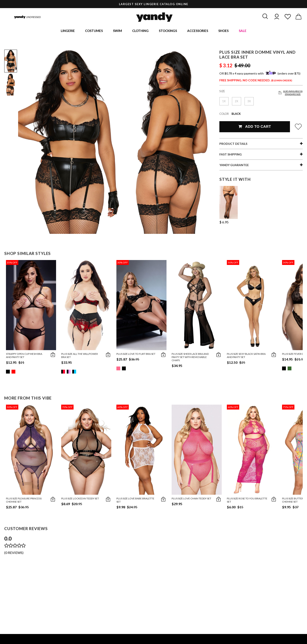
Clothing (140, 31)
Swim (117, 31)
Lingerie (68, 31)
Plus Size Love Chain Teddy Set (191, 499)
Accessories (198, 31)
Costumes (94, 31)
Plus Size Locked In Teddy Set (80, 499)
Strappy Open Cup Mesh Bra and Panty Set (24, 356)
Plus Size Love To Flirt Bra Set (136, 354)
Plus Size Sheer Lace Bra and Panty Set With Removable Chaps (190, 358)
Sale (243, 31)
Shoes (223, 31)
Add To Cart (255, 127)
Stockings (168, 31)
